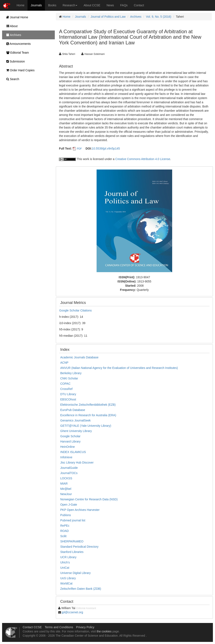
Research (70, 5)
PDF (79, 149)
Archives (136, 17)
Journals (36, 5)
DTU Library (68, 394)
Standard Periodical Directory (79, 547)
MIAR (64, 484)
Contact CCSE (32, 627)
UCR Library (68, 557)
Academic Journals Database (79, 357)
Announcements (17, 44)
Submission (14, 61)
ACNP (64, 363)
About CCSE (92, 5)
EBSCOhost (68, 399)
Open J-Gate (69, 505)
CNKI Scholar (69, 378)
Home (20, 5)
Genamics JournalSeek (75, 420)
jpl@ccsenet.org (73, 612)
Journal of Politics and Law (108, 17)
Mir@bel (66, 489)
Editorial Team (16, 53)
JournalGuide (69, 468)
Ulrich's (65, 562)
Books (52, 5)
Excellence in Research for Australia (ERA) (88, 415)
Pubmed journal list (73, 520)
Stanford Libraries (72, 552)
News (110, 5)
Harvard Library (70, 441)
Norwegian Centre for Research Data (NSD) (89, 499)
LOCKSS (66, 478)
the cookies (104, 631)
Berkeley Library (71, 373)
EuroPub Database (73, 410)
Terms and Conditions (59, 627)
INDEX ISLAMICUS (73, 452)
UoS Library (68, 578)
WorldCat (66, 583)
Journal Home (16, 17)
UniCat (65, 568)
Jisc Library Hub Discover (77, 462)
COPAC (65, 384)
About (11, 26)
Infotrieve (66, 457)
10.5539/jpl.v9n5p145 (106, 148)
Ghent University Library (76, 431)
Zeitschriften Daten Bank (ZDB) (81, 589)
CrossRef (66, 389)
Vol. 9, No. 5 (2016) (159, 17)
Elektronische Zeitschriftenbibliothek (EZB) (88, 405)
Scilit (63, 536)
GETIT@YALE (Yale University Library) (86, 426)
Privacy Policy (85, 627)
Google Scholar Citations (75, 310)
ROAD (64, 531)
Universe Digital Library (75, 573)
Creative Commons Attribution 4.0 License (143, 159)
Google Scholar (70, 436)
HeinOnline (68, 447)
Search (12, 79)
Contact (139, 5)
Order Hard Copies (19, 70)
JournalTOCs (69, 473)
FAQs (124, 5)
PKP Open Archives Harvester (80, 510)
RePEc (65, 526)
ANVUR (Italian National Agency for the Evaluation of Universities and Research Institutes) (119, 368)
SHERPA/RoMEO (72, 541)
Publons (66, 515)
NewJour (66, 494)
